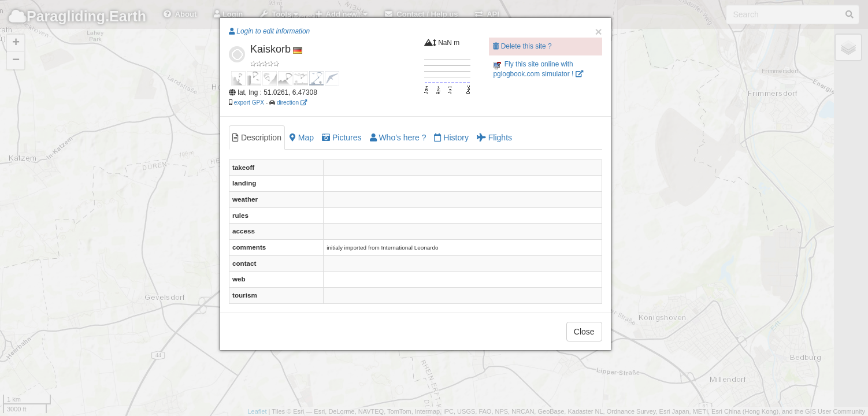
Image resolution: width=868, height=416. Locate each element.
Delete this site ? (522, 46)
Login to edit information (269, 31)
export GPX (249, 103)
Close (584, 332)
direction (292, 103)
